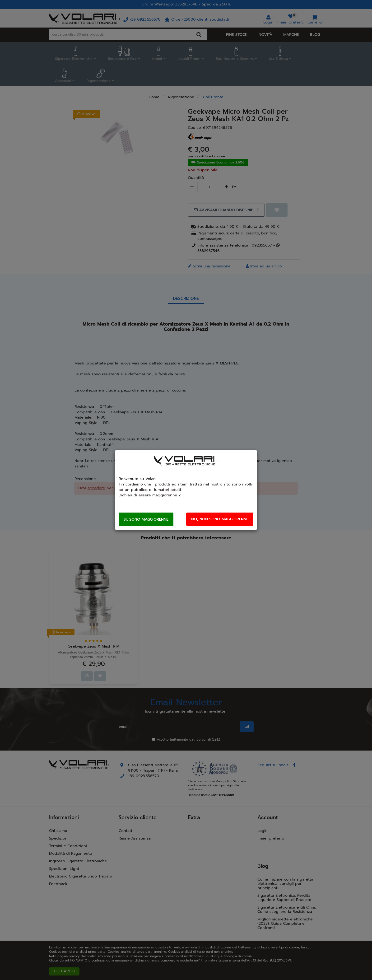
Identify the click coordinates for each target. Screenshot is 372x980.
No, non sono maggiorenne (220, 519)
